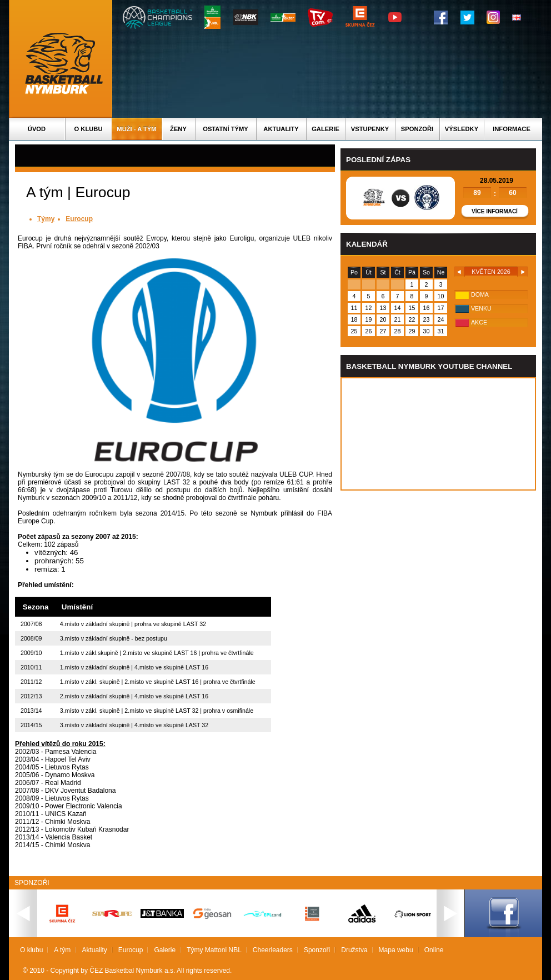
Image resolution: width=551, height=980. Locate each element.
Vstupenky (370, 129)
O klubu (89, 129)
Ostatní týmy (226, 129)
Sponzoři (417, 129)
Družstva (354, 950)
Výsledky (462, 129)
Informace (512, 129)
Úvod (37, 129)
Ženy (178, 129)
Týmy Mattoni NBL (214, 950)
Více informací (495, 211)
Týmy (46, 219)
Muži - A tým (136, 129)
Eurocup (79, 219)
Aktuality (281, 129)
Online (434, 950)
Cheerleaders (273, 950)
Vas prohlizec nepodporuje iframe (438, 434)
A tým (62, 950)
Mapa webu (396, 950)
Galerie (325, 129)
